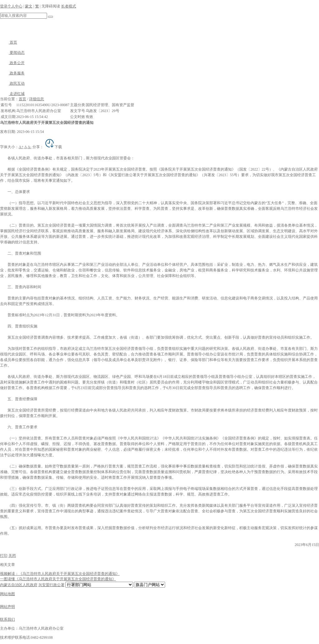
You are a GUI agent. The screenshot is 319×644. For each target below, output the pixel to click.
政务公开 (12, 63)
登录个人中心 (11, 6)
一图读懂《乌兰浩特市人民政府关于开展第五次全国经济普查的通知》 (58, 579)
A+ (21, 147)
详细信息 (36, 99)
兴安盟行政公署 (51, 585)
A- (29, 147)
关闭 (12, 556)
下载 (53, 147)
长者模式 (69, 6)
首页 (9, 42)
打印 (4, 556)
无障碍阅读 (51, 6)
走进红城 (12, 94)
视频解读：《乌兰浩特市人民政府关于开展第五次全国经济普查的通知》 (60, 574)
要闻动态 (12, 53)
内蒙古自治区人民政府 (19, 585)
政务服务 (12, 73)
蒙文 (29, 6)
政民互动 (12, 83)
